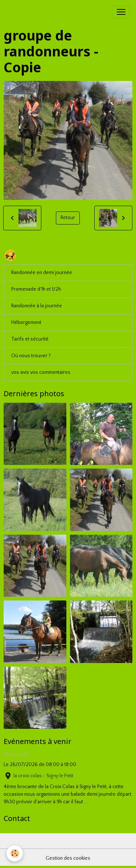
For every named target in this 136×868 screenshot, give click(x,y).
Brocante (16, 754)
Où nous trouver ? (31, 356)
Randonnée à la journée (37, 306)
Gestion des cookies (68, 858)
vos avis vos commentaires (41, 372)
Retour (68, 218)
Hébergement (26, 322)
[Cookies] (15, 853)
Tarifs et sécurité (30, 339)
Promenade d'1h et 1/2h (36, 289)
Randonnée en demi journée (42, 273)
